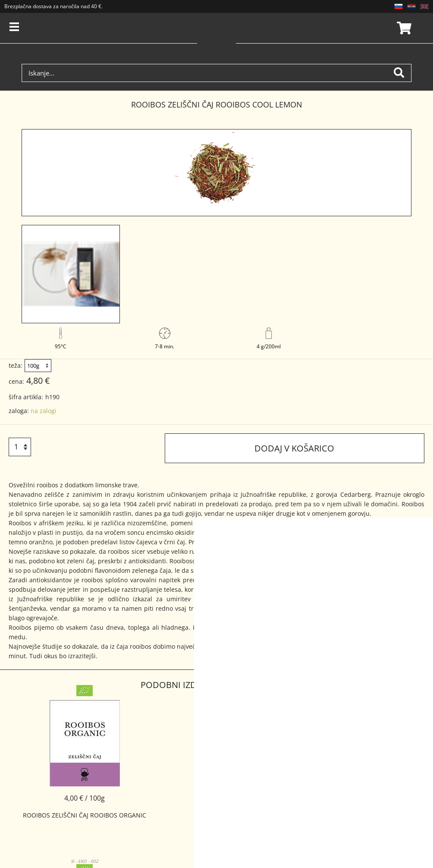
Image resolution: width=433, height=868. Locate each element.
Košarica (403, 28)
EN (424, 6)
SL (398, 6)
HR (411, 6)
